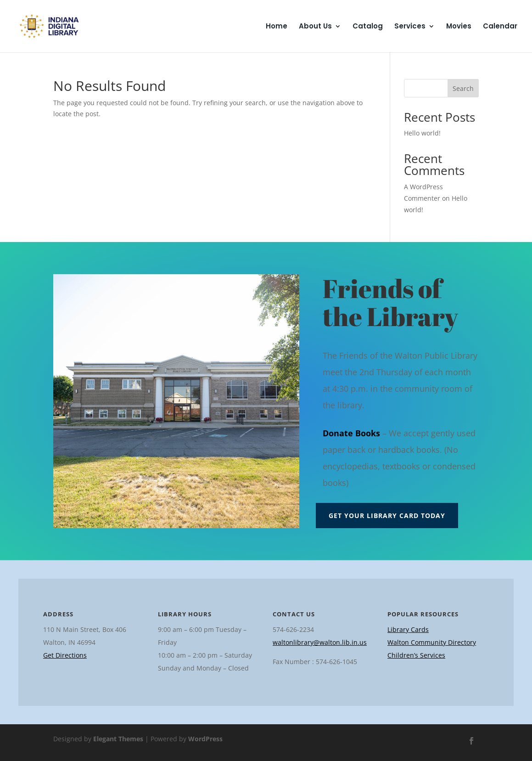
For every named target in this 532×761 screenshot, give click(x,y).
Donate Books (351, 433)
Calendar (500, 27)
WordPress (205, 739)
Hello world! (422, 133)
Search (463, 88)
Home (277, 27)
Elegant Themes (118, 739)
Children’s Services (416, 655)
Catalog (368, 27)
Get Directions (65, 655)
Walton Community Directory (432, 642)
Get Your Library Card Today (387, 516)
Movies (459, 27)
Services (410, 27)
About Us (315, 27)
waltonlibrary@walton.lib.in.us (320, 642)
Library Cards (408, 629)
